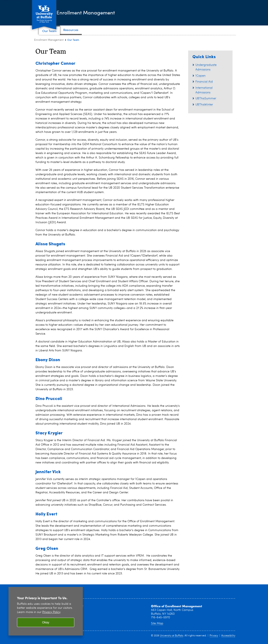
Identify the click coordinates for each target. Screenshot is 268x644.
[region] (46, 611)
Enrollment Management (107, 12)
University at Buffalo (172, 636)
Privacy (214, 636)
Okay (46, 622)
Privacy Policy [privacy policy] (51, 612)
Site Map (157, 623)
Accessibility (228, 636)
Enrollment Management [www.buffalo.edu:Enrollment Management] (49, 40)
